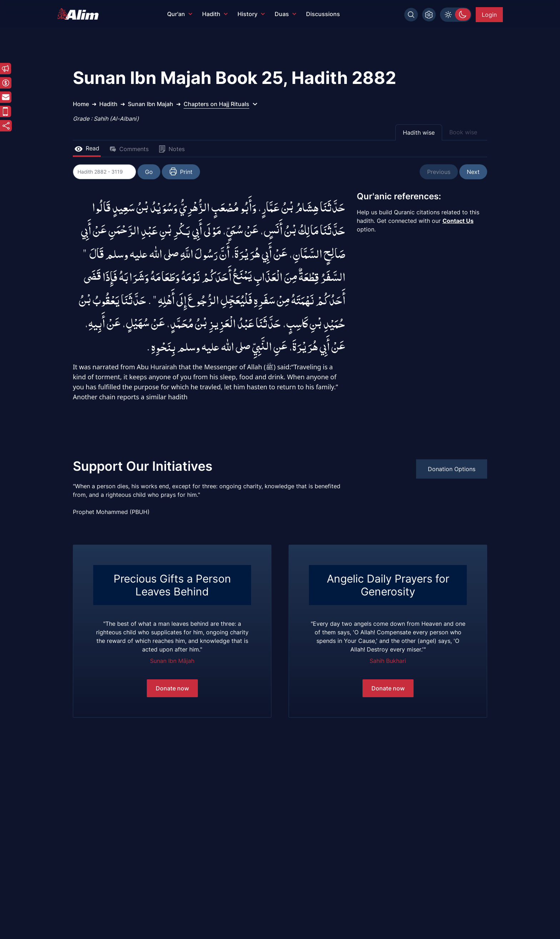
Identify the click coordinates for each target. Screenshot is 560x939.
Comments (129, 149)
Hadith (215, 14)
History (251, 14)
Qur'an (180, 14)
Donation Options (452, 469)
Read (87, 148)
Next (473, 172)
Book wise (463, 132)
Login (489, 15)
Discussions (323, 14)
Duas (285, 14)
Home (81, 104)
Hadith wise (419, 133)
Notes (172, 149)
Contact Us (458, 221)
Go (150, 172)
